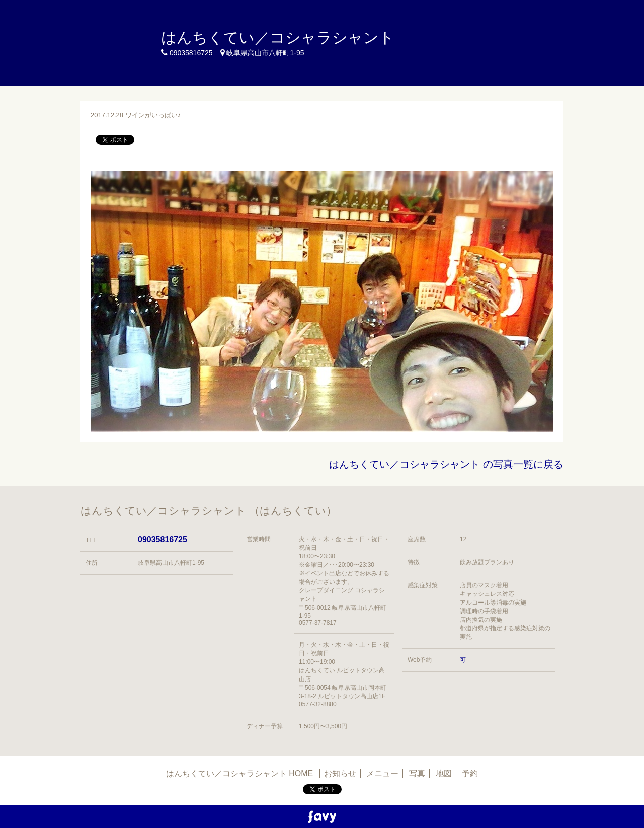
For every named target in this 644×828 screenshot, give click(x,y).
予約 (470, 773)
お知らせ (340, 773)
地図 (444, 773)
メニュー (382, 773)
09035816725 (163, 539)
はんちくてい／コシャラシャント (278, 37)
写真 (417, 773)
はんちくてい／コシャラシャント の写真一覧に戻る (446, 464)
